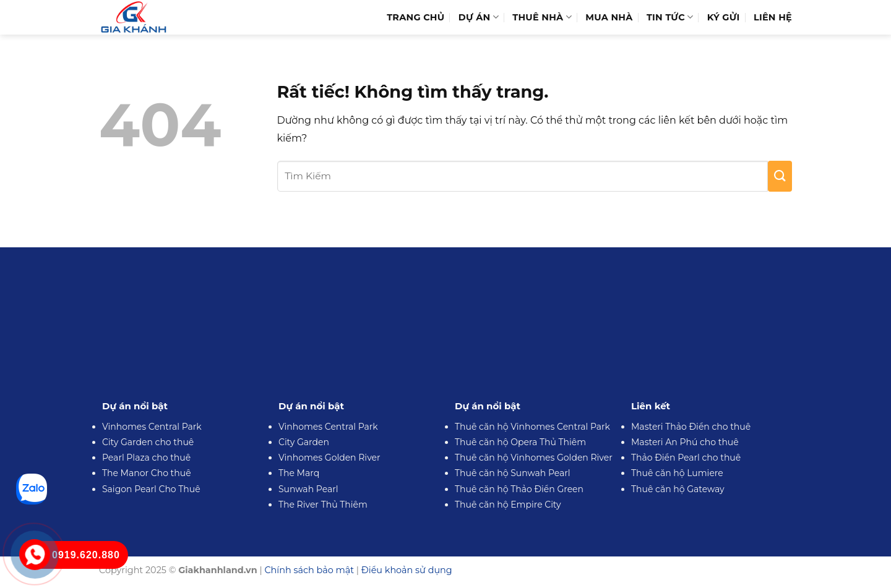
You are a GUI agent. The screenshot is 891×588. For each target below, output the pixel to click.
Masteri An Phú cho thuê (685, 442)
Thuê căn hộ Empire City (508, 505)
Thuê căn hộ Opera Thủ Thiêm (520, 442)
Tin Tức (670, 17)
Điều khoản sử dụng (407, 570)
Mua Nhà (609, 17)
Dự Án (479, 17)
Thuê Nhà (542, 17)
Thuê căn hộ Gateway (678, 489)
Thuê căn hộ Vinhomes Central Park (532, 427)
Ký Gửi (724, 17)
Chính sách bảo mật (309, 570)
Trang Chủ (415, 17)
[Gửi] (780, 176)
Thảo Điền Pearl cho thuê (686, 458)
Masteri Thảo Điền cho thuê (691, 427)
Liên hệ (773, 17)
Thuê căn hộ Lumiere (677, 473)
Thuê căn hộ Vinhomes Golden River (534, 458)
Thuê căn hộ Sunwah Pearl (513, 473)
